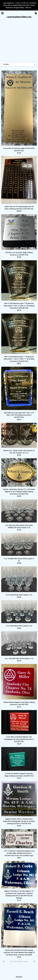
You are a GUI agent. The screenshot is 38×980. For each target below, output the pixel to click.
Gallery (19, 947)
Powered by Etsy (19, 976)
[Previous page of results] (4, 924)
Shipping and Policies (19, 950)
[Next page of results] (34, 924)
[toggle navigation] (2, 13)
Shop (19, 943)
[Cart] (36, 14)
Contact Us (19, 953)
